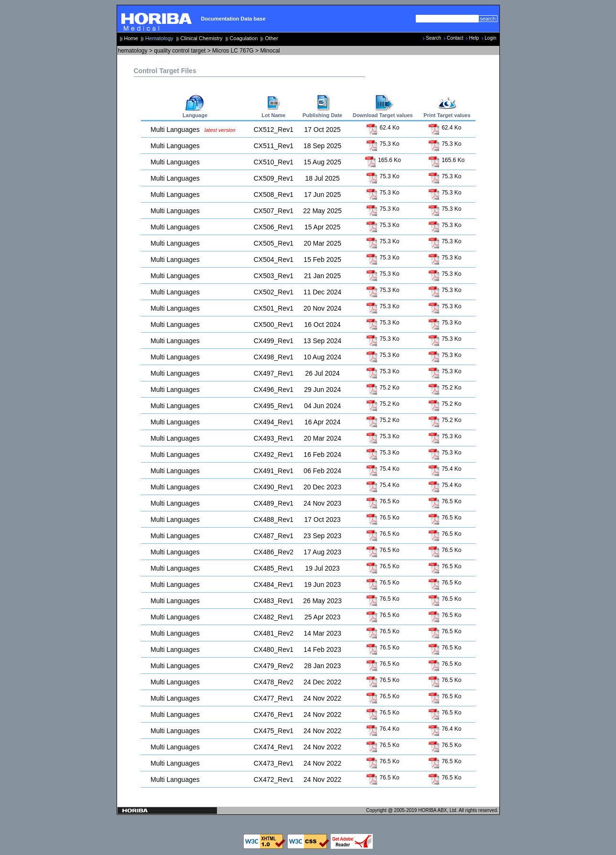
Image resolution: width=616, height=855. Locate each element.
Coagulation (244, 38)
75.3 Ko (383, 144)
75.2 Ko (383, 388)
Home (131, 38)
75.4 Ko (383, 469)
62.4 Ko (383, 128)
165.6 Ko (383, 160)
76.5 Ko (383, 501)
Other (271, 38)
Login (490, 38)
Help (474, 38)
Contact (455, 38)
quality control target (180, 51)
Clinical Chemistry (202, 38)
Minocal (270, 51)
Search (433, 38)
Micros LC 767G (233, 51)
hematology (133, 51)
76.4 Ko (383, 729)
